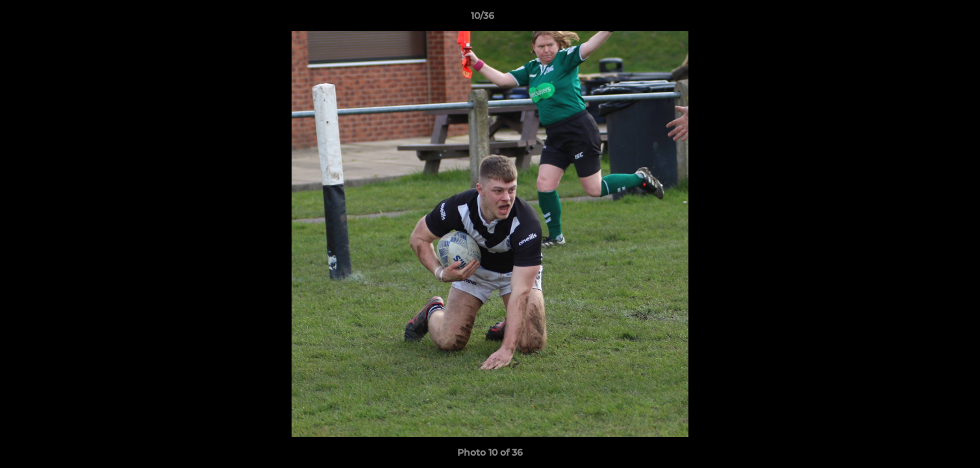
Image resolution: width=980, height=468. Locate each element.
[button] (925, 19)
